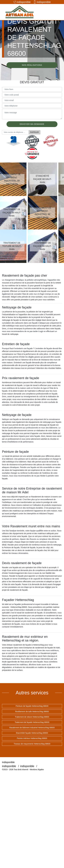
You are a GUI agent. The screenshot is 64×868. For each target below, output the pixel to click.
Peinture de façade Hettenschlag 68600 (32, 706)
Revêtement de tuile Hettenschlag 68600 (32, 712)
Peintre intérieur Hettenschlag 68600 (32, 738)
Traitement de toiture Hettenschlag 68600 (32, 717)
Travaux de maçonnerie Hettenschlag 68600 (32, 744)
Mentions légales (37, 769)
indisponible (22, 2)
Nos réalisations (32, 65)
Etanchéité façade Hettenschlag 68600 (32, 733)
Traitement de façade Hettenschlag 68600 (32, 722)
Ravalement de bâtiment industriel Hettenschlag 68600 (32, 728)
